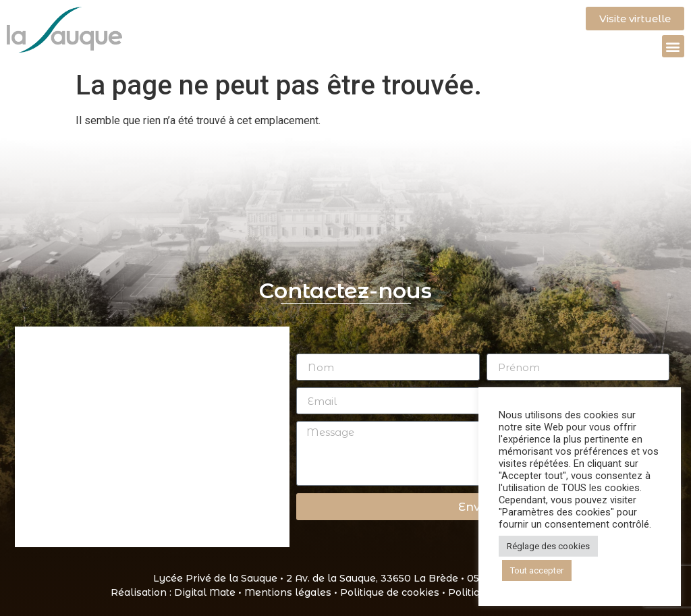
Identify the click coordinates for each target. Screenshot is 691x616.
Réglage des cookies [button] (548, 546)
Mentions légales (288, 592)
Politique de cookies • (394, 592)
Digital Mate (205, 592)
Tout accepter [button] (537, 570)
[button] (673, 46)
